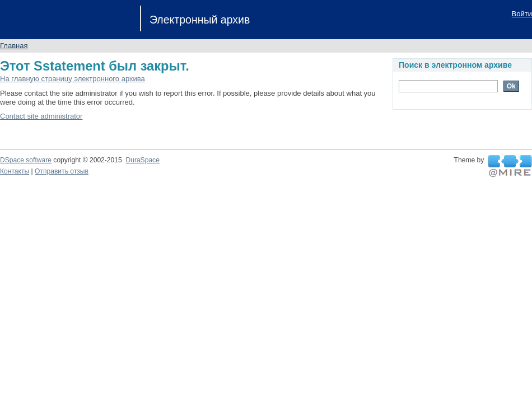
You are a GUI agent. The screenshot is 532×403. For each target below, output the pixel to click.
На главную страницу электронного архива (73, 79)
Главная (14, 46)
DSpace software (26, 160)
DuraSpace (142, 160)
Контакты (15, 171)
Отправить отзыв (62, 171)
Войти (522, 14)
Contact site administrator (41, 116)
